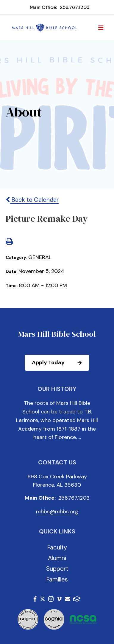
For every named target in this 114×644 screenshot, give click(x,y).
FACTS (77, 599)
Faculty (57, 547)
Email (68, 599)
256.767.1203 (75, 7)
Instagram (51, 599)
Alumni (57, 558)
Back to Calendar (32, 200)
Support (57, 569)
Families (57, 579)
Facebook (35, 599)
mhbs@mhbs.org (57, 512)
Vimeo (59, 599)
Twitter (43, 599)
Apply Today (60, 363)
